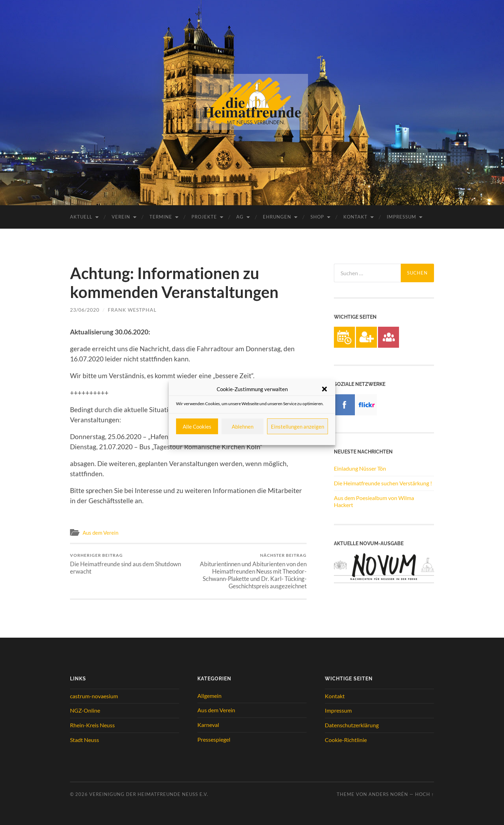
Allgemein (209, 696)
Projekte (204, 217)
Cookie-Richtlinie (346, 740)
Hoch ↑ (425, 794)
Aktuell (81, 217)
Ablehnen (243, 427)
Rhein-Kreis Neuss (92, 725)
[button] (324, 389)
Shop (317, 217)
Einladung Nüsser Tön (360, 468)
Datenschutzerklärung (352, 725)
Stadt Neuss (85, 740)
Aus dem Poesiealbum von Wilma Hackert (374, 501)
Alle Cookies (197, 427)
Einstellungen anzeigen (297, 427)
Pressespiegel (214, 739)
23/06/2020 (85, 310)
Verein (121, 217)
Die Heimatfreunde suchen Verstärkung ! (383, 483)
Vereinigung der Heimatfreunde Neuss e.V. (149, 794)
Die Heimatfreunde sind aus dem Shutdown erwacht (128, 564)
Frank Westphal (132, 310)
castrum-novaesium (94, 696)
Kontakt (355, 217)
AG (240, 217)
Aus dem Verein (100, 533)
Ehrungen (277, 217)
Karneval (208, 725)
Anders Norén (388, 794)
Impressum (401, 217)
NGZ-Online (85, 710)
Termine (161, 217)
